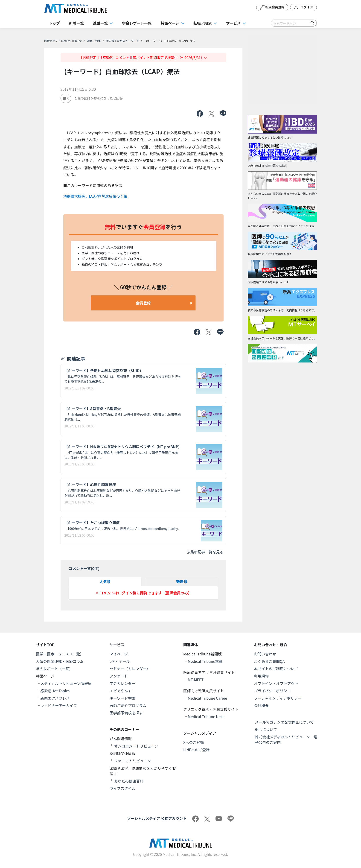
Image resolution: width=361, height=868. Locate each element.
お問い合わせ (265, 654)
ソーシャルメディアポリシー (278, 698)
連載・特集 (94, 41)
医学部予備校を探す (126, 713)
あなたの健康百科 (129, 781)
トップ (54, 23)
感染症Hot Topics (55, 691)
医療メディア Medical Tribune (63, 41)
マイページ (119, 654)
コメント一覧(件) (84, 568)
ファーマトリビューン (132, 761)
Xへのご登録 (194, 742)
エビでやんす (121, 691)
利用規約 (261, 676)
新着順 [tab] (182, 582)
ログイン (303, 7)
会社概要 (261, 705)
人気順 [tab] (105, 582)
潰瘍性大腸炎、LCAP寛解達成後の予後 (95, 196)
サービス (233, 23)
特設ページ (170, 23)
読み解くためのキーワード (122, 41)
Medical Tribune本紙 (205, 661)
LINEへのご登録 (196, 750)
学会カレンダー (122, 683)
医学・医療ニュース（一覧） (60, 654)
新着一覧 (76, 23)
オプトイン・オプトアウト (276, 683)
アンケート (119, 676)
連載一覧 (100, 23)
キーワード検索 (122, 698)
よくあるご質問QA (269, 661)
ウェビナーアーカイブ (59, 705)
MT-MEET (196, 680)
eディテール (120, 661)
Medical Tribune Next (206, 716)
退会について (266, 729)
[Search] (294, 23)
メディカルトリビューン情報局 (66, 683)
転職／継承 (203, 23)
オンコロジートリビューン (136, 746)
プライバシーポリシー (272, 691)
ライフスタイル (122, 788)
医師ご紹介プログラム (128, 705)
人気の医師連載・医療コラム (60, 661)
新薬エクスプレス (55, 698)
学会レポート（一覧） (54, 669)
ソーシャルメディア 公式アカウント (157, 818)
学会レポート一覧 (137, 23)
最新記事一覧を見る (205, 552)
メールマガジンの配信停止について (284, 722)
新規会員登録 (272, 7)
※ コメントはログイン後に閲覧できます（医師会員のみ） (143, 593)
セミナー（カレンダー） (130, 669)
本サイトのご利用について (276, 669)
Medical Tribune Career (208, 698)
